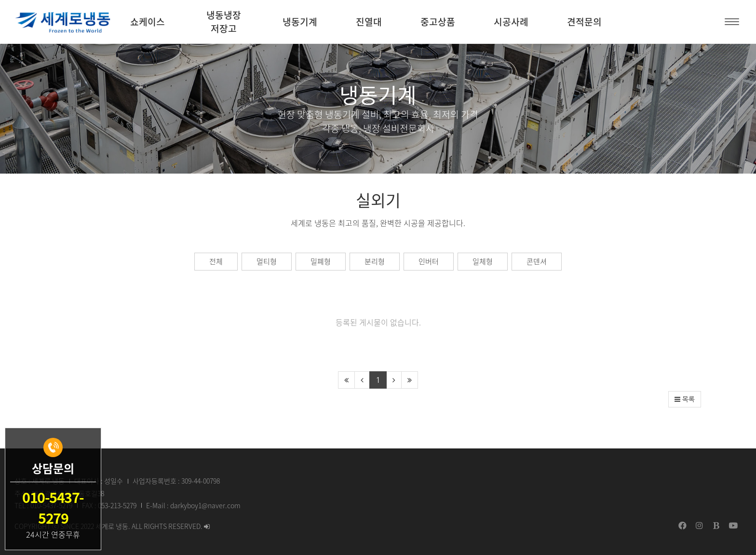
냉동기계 (300, 22)
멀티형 (267, 261)
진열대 (369, 22)
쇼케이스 (148, 22)
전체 (216, 261)
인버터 (429, 261)
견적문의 (584, 22)
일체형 (483, 261)
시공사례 (511, 22)
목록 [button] (685, 399)
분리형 (375, 261)
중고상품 (438, 22)
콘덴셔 (537, 261)
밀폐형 (321, 261)
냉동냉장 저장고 (224, 22)
